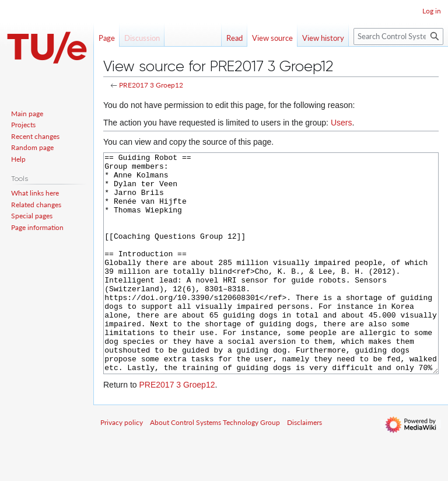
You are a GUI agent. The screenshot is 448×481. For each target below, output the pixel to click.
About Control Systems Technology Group (215, 466)
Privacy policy (122, 466)
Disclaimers (304, 466)
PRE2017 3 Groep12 (151, 85)
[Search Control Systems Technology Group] (398, 36)
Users (342, 123)
